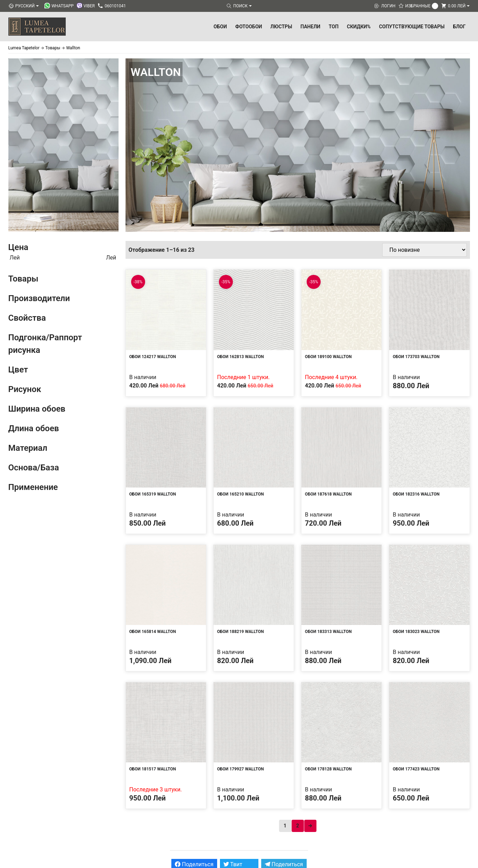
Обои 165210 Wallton (241, 494)
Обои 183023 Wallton (416, 632)
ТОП (334, 27)
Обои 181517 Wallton (153, 769)
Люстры (281, 27)
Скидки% (359, 27)
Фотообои (249, 27)
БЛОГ (459, 27)
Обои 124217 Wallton (153, 357)
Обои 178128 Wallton (328, 769)
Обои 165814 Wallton (153, 632)
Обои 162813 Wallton (241, 357)
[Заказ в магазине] (425, 250)
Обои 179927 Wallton (241, 769)
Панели (310, 27)
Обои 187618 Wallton (328, 494)
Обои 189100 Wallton (328, 357)
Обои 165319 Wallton (153, 494)
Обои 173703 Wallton (416, 357)
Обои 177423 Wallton (416, 769)
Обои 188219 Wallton (241, 632)
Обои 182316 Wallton (416, 494)
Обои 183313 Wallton (328, 632)
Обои (220, 27)
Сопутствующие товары (412, 27)
